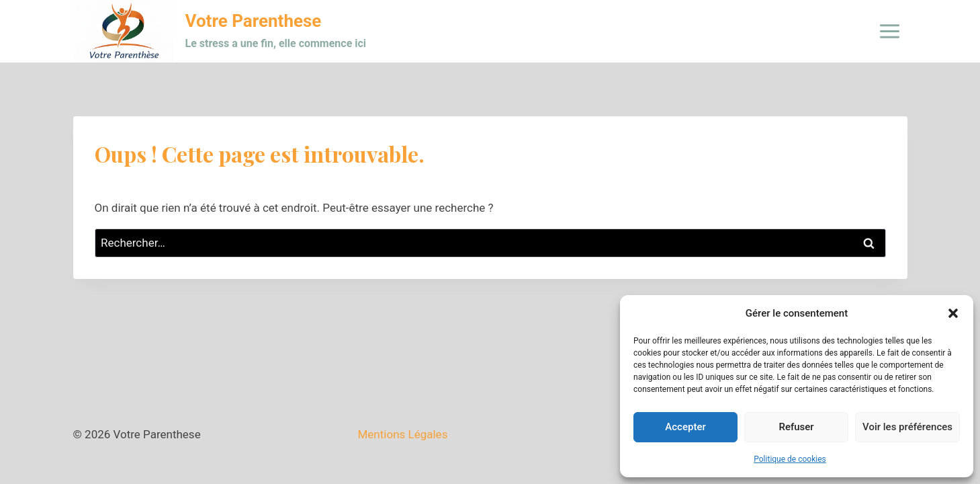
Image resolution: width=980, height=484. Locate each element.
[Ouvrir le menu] (890, 31)
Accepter (685, 427)
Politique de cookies (790, 459)
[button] (953, 313)
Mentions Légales (403, 434)
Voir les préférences (907, 427)
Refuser (796, 427)
